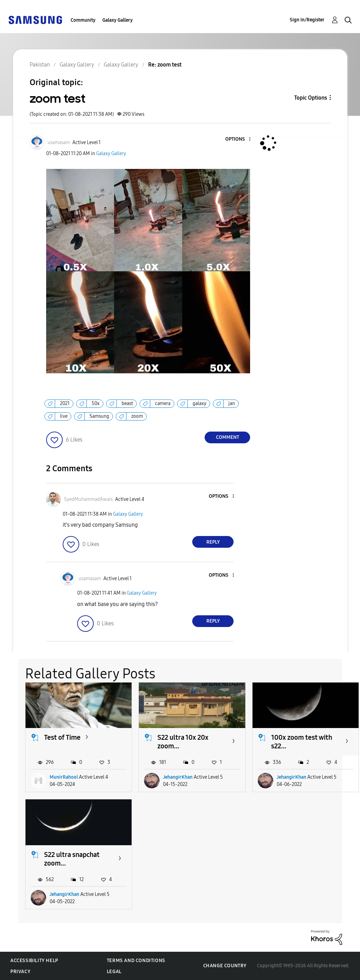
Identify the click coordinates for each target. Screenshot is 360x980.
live (64, 416)
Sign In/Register (307, 20)
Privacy (20, 972)
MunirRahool (64, 777)
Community (83, 20)
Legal (114, 972)
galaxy (199, 403)
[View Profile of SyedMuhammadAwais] (88, 499)
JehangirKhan (178, 777)
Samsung (99, 416)
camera (163, 403)
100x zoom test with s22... (302, 742)
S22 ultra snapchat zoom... (72, 859)
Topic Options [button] (311, 98)
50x (96, 403)
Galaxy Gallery (117, 20)
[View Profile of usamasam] (59, 143)
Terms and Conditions (136, 961)
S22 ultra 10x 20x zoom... (183, 742)
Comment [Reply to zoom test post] (228, 437)
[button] (238, 139)
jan (232, 403)
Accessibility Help (34, 961)
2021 (65, 403)
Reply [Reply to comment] (213, 542)
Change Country (225, 966)
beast (127, 403)
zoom (137, 416)
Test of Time (62, 737)
